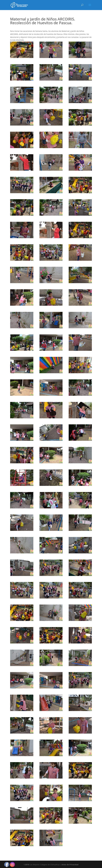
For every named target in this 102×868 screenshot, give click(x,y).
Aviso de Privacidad (70, 865)
